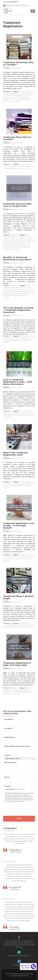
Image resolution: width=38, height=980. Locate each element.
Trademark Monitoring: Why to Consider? (18, 64)
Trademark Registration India (13, 97)
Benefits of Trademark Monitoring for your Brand (17, 258)
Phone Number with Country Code (18, 746)
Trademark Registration (11, 93)
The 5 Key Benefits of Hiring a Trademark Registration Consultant (18, 310)
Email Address (10, 737)
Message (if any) (10, 762)
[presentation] (20, 809)
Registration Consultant (26, 336)
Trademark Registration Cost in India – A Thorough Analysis (19, 526)
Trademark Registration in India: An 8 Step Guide (17, 664)
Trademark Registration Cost (20, 95)
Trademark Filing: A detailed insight (18, 597)
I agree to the (15, 789)
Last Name (9, 728)
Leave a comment (14, 101)
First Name (9, 719)
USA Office (7, 945)
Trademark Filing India (25, 166)
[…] (21, 88)
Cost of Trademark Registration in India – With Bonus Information (18, 382)
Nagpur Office (28, 943)
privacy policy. (20, 789)
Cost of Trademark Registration (16, 236)
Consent (8, 786)
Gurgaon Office (17, 943)
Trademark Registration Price (16, 486)
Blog (11, 91)
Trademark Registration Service (13, 295)
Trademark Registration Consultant (14, 291)
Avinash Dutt (15, 888)
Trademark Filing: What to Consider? (17, 138)
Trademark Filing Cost (26, 91)
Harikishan (15, 927)
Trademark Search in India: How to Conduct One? (17, 205)
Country (8, 755)
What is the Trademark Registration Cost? (15, 454)
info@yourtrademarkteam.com (18, 5)
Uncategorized (15, 235)
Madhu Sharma (16, 850)
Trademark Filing (24, 164)
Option (7, 777)
